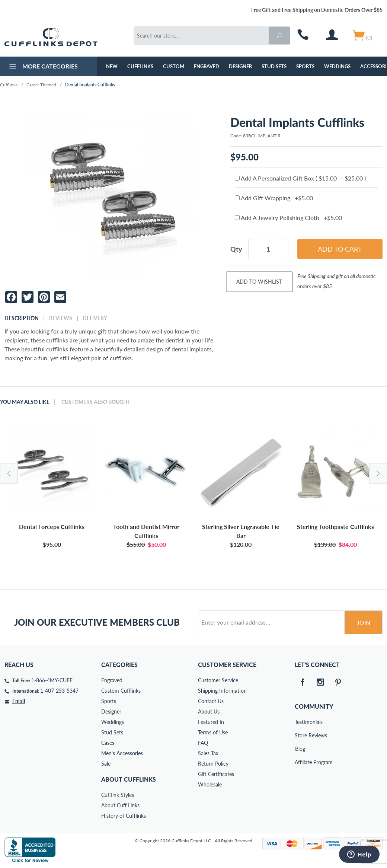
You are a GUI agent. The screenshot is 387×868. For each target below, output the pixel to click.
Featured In (211, 722)
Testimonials (300, 722)
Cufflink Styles (118, 795)
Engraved (207, 66)
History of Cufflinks (124, 816)
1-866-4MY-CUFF (52, 680)
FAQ (203, 743)
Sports (305, 66)
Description (22, 318)
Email (19, 701)
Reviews (61, 318)
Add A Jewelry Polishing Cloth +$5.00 (288, 218)
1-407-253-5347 (59, 691)
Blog (300, 749)
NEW (112, 66)
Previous (9, 473)
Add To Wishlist (259, 282)
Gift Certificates (216, 774)
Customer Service (218, 680)
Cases (108, 743)
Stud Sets (274, 66)
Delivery (95, 318)
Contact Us (211, 701)
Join (364, 623)
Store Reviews (300, 735)
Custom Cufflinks (121, 691)
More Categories (43, 67)
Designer (240, 66)
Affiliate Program (300, 762)
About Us (209, 711)
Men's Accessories (122, 753)
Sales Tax (208, 753)
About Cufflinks (129, 779)
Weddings (337, 66)
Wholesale (210, 784)
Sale (106, 764)
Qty (236, 249)
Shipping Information (222, 691)
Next (378, 473)
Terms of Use (213, 732)
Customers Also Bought (96, 402)
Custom (174, 66)
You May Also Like (25, 402)
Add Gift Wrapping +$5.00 (274, 198)
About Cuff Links (120, 805)
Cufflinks (140, 66)
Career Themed (41, 85)
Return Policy (213, 764)
